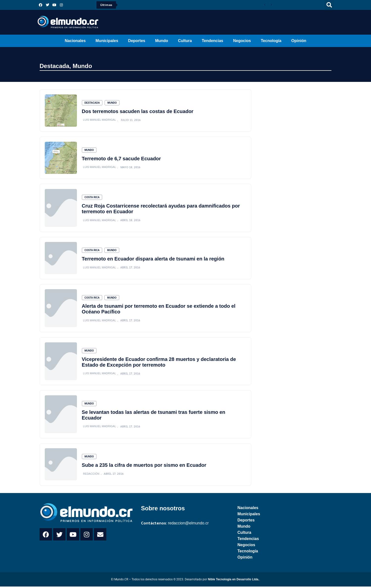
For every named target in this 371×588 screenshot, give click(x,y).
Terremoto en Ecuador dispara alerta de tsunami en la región (153, 259)
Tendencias (213, 41)
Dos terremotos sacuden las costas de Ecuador (138, 111)
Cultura (185, 41)
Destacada (54, 66)
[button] (329, 5)
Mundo (162, 41)
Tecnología (271, 41)
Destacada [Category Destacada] (92, 103)
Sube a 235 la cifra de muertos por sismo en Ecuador (144, 467)
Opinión (299, 41)
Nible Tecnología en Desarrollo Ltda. (233, 581)
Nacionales (75, 41)
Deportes (137, 41)
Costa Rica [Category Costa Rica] (92, 198)
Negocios (242, 41)
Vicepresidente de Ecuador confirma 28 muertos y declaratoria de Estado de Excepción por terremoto (159, 363)
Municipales (107, 41)
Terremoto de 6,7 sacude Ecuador (121, 159)
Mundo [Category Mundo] (112, 103)
